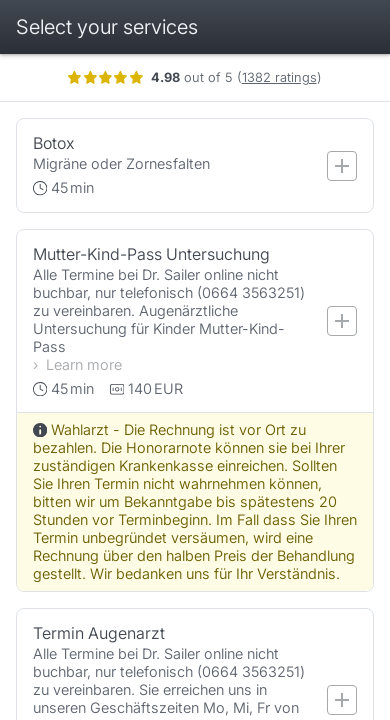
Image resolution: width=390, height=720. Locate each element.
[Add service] (355, 166)
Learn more (97, 364)
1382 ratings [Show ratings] (292, 77)
